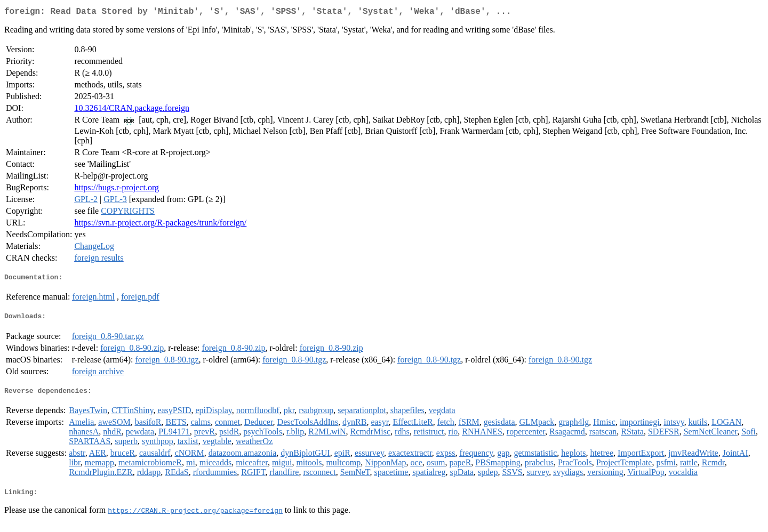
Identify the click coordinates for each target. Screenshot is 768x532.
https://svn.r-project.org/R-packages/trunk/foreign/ (160, 225)
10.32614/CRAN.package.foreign (132, 110)
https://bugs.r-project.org (116, 190)
